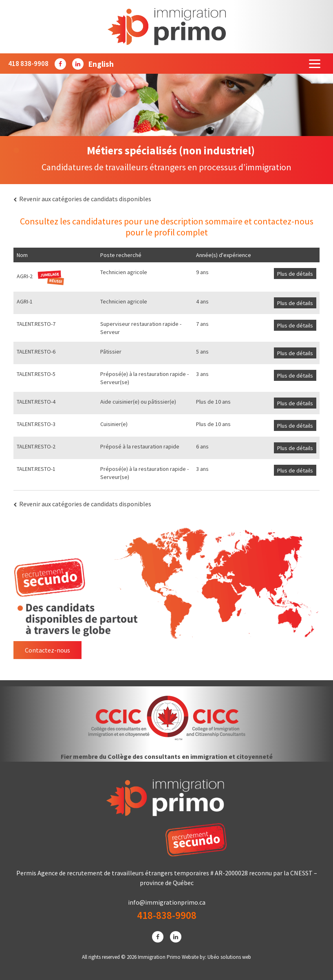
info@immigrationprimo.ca (167, 902)
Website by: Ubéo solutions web (216, 957)
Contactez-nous (47, 650)
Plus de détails (295, 274)
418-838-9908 (167, 915)
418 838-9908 (28, 64)
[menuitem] (101, 64)
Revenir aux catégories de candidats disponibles (82, 199)
